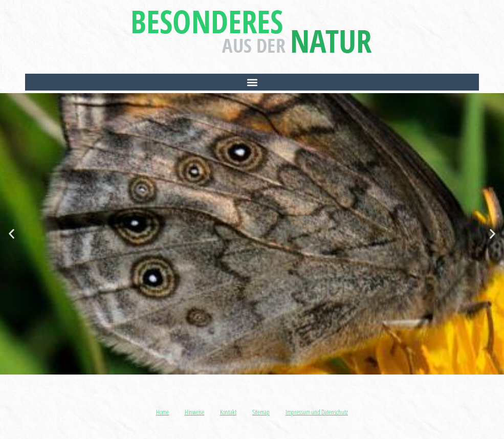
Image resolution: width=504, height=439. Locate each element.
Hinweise (194, 412)
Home (162, 412)
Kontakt (228, 412)
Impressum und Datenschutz (317, 412)
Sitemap (261, 412)
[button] (252, 82)
